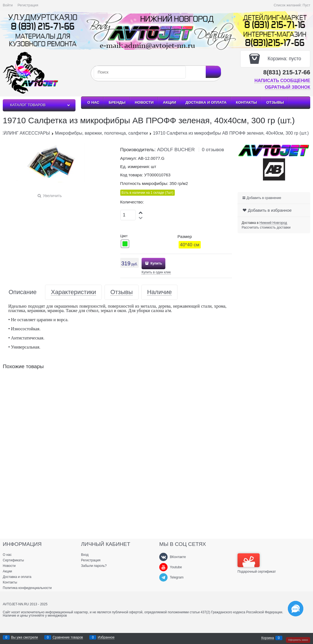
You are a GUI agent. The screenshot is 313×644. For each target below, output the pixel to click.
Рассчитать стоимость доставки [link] (266, 227)
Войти (8, 5)
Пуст (306, 5)
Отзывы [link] (122, 292)
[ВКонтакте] (163, 557)
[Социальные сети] (296, 609)
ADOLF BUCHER (176, 150)
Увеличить (52, 196)
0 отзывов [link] (213, 150)
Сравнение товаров (68, 638)
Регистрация (28, 5)
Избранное (106, 638)
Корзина (268, 638)
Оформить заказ (298, 640)
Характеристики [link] (73, 292)
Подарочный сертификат (257, 563)
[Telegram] (163, 577)
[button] (141, 212)
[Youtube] (163, 567)
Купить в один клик (156, 272)
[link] (273, 223)
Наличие (159, 292)
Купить (156, 263)
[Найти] (213, 72)
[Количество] (128, 215)
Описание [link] (23, 292)
